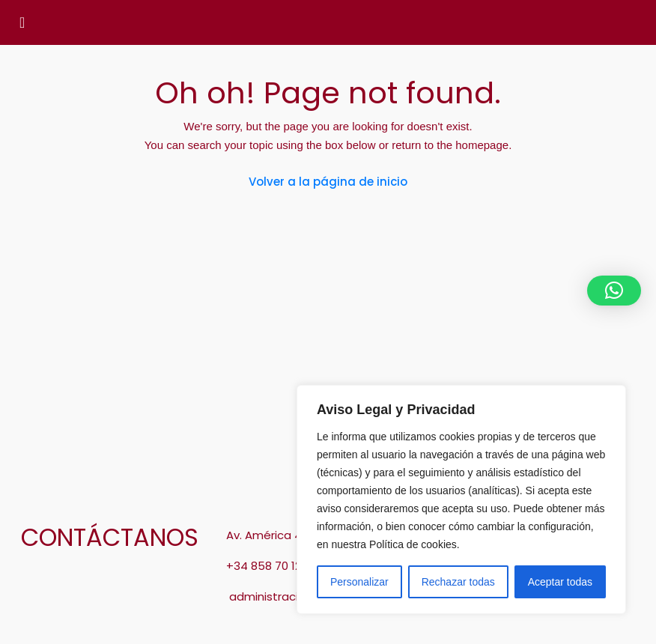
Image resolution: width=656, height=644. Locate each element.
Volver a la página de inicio (328, 182)
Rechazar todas (458, 582)
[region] (461, 499)
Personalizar (359, 582)
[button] (614, 291)
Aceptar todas (560, 582)
